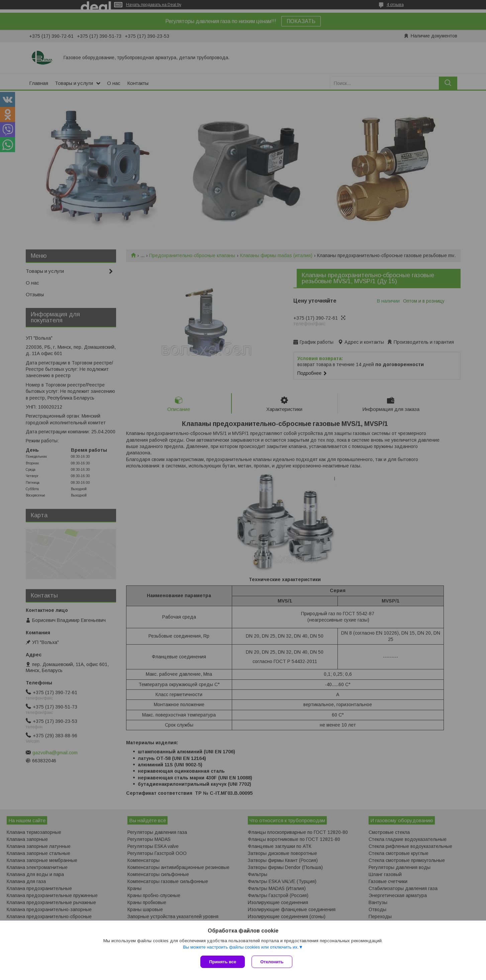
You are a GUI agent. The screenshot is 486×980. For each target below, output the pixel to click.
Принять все (223, 962)
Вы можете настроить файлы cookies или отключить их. (241, 947)
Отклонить (272, 962)
